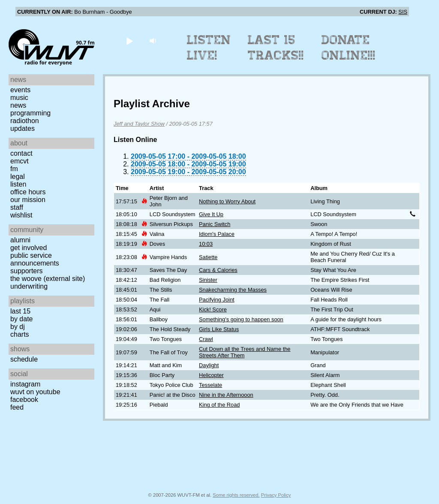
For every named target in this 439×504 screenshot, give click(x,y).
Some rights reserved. (236, 495)
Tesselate (210, 385)
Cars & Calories (218, 270)
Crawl (206, 339)
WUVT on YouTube (35, 392)
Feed (17, 407)
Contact (21, 153)
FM (14, 169)
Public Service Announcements (35, 259)
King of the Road (219, 405)
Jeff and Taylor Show (139, 124)
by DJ (18, 327)
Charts (20, 334)
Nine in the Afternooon (226, 395)
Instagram (25, 384)
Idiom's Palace (217, 234)
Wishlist (21, 215)
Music (19, 98)
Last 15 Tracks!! (276, 48)
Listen (18, 184)
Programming (30, 113)
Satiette (208, 257)
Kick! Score (213, 309)
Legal (18, 177)
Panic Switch (215, 224)
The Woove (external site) (48, 279)
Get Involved (29, 248)
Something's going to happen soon (241, 319)
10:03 (206, 244)
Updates (23, 128)
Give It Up (211, 214)
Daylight (209, 365)
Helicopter (211, 375)
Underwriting (29, 286)
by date (21, 319)
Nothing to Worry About (227, 201)
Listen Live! (209, 48)
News (18, 105)
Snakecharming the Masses (233, 290)
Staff (17, 207)
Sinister (208, 280)
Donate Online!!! (349, 48)
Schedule (24, 359)
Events (20, 90)
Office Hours (28, 192)
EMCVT (20, 161)
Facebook (24, 400)
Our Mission (28, 200)
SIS (403, 12)
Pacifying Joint (217, 300)
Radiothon (25, 121)
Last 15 (20, 311)
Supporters (27, 271)
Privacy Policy (276, 495)
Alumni (20, 240)
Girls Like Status (219, 329)
